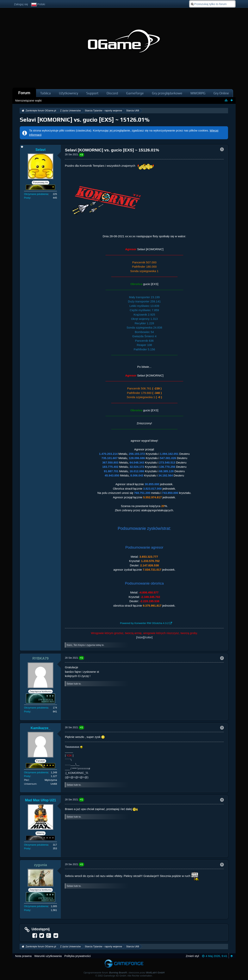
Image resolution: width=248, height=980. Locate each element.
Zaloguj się (21, 4)
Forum (24, 93)
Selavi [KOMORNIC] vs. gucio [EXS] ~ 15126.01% (85, 120)
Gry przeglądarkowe (167, 93)
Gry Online (221, 93)
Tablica (45, 93)
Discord (112, 93)
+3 (81, 155)
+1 (81, 658)
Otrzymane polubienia (36, 194)
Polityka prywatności (77, 956)
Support (92, 93)
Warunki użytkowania (48, 956)
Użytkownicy (68, 93)
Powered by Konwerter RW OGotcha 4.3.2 (144, 623)
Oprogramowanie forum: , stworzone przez (124, 973)
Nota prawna (23, 956)
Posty (27, 198)
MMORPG (198, 93)
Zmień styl (192, 956)
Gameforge (135, 93)
